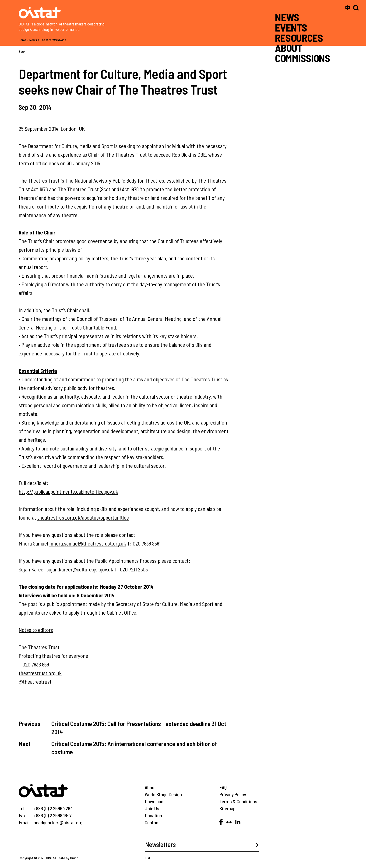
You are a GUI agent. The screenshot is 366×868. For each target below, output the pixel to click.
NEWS (287, 17)
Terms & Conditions (238, 801)
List (148, 858)
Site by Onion (69, 858)
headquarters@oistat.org (58, 822)
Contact (152, 822)
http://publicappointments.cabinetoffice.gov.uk (68, 492)
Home (23, 40)
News (33, 40)
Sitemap (227, 808)
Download (154, 801)
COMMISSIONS (303, 58)
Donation (153, 815)
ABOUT (289, 48)
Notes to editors (36, 630)
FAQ (223, 787)
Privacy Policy (233, 794)
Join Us (152, 808)
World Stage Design (163, 794)
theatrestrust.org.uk (40, 673)
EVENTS (291, 27)
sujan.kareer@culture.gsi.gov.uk (80, 569)
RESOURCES (299, 37)
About (150, 787)
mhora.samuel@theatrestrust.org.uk (88, 543)
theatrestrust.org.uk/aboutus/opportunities (83, 517)
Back (22, 51)
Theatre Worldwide (53, 40)
